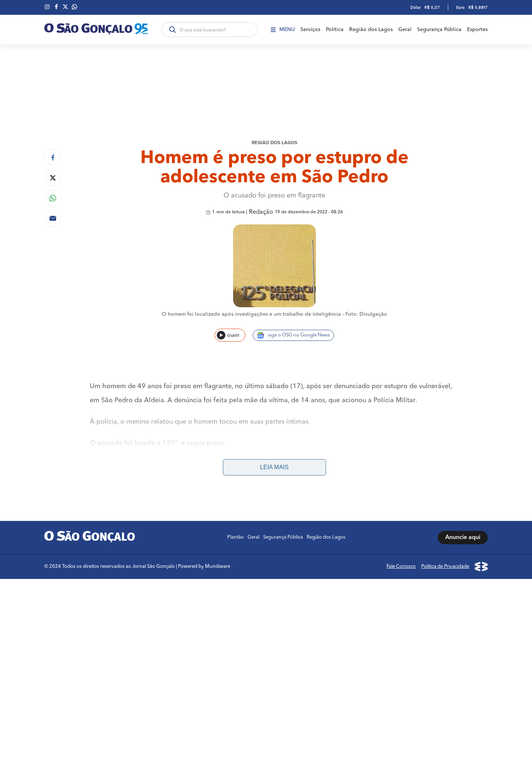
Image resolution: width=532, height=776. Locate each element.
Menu (283, 30)
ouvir (228, 335)
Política (335, 30)
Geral (405, 30)
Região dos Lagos (371, 30)
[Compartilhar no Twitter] (53, 178)
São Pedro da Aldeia (122, 487)
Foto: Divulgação (366, 314)
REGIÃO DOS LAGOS (274, 143)
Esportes (477, 30)
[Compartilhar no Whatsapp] (53, 198)
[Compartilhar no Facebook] (53, 157)
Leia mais (274, 467)
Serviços (310, 30)
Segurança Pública (439, 30)
